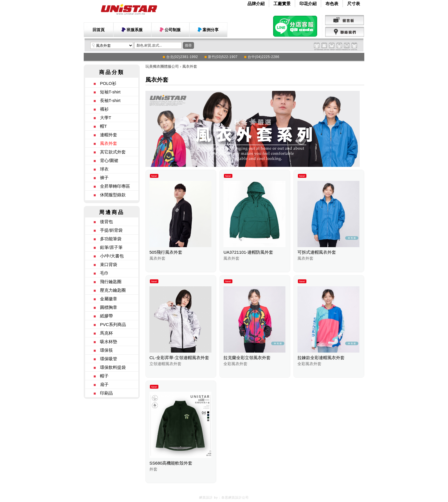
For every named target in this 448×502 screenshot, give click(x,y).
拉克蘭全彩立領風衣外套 (247, 358)
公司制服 (173, 30)
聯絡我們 (345, 32)
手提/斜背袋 (111, 230)
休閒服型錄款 (113, 195)
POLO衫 (108, 83)
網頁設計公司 (239, 497)
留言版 (345, 20)
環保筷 (106, 350)
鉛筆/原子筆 (111, 247)
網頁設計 (206, 497)
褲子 (104, 178)
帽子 (104, 376)
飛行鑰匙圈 (111, 282)
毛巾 (104, 273)
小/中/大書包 (112, 256)
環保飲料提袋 (113, 367)
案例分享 (211, 30)
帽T (103, 126)
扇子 (104, 384)
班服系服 (135, 30)
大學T (106, 118)
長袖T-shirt (110, 100)
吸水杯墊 (109, 342)
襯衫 (104, 109)
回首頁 (99, 30)
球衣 (104, 169)
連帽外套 (109, 135)
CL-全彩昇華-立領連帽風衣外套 (179, 358)
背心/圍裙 (109, 160)
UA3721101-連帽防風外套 (248, 252)
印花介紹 (308, 4)
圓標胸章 (109, 307)
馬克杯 (106, 333)
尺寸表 (354, 4)
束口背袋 (109, 264)
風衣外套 (109, 143)
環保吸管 (109, 359)
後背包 (106, 222)
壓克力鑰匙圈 (113, 290)
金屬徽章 (109, 299)
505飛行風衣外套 (166, 252)
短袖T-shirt (110, 92)
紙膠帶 (106, 316)
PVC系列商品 (113, 324)
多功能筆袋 (111, 239)
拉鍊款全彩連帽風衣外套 (321, 358)
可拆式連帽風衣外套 (317, 252)
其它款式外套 (113, 152)
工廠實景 (282, 4)
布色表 (332, 4)
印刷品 (106, 393)
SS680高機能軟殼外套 (171, 463)
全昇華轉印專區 (115, 186)
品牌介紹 (256, 4)
